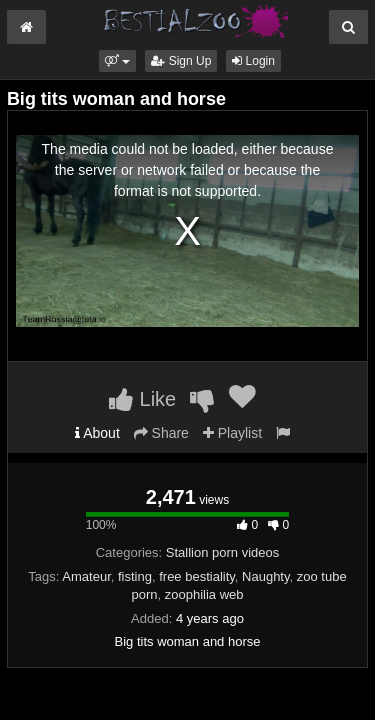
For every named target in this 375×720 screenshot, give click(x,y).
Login (253, 61)
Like (142, 399)
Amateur (86, 576)
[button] (117, 61)
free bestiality (197, 576)
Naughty (265, 576)
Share (161, 433)
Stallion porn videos (222, 552)
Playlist (232, 433)
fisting (135, 576)
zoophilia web (204, 594)
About (97, 433)
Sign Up (181, 61)
